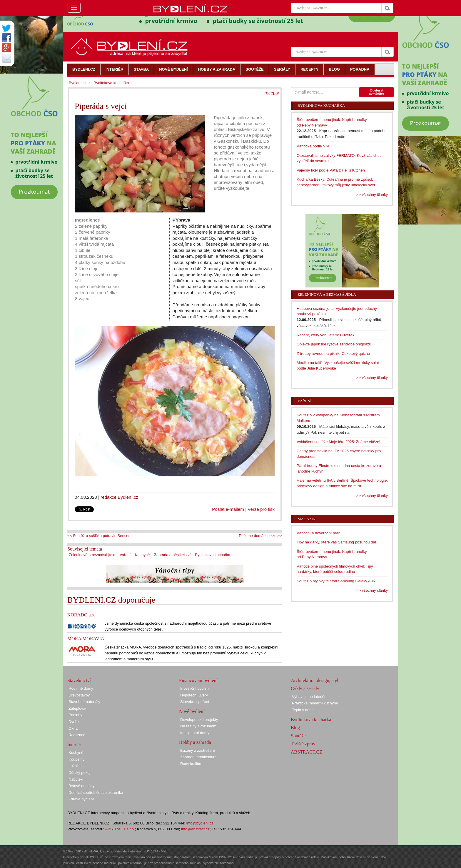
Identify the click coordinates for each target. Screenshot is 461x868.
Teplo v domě (303, 710)
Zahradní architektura (198, 757)
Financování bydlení (198, 680)
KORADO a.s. (81, 615)
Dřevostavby (79, 695)
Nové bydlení (192, 711)
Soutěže (298, 736)
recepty (272, 93)
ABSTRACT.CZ (307, 752)
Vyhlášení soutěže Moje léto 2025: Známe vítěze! (338, 442)
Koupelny (76, 759)
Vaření (125, 555)
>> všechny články (372, 195)
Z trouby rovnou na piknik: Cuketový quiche (333, 354)
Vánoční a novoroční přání (319, 533)
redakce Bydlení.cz (119, 497)
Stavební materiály (84, 702)
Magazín (307, 519)
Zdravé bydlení (81, 799)
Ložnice (75, 766)
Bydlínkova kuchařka (213, 555)
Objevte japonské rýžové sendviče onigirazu (334, 344)
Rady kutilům (191, 764)
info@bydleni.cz (200, 823)
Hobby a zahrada (195, 742)
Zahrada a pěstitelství (172, 555)
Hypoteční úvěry (194, 695)
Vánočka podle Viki (313, 146)
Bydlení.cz (78, 83)
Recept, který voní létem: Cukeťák (325, 335)
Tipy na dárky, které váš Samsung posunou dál (336, 542)
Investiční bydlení (195, 688)
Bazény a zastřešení (198, 750)
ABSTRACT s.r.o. (120, 829)
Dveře (74, 722)
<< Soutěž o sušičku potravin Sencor (98, 536)
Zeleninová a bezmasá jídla (92, 555)
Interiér (74, 745)
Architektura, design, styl (315, 680)
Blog (295, 728)
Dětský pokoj (79, 773)
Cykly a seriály (305, 688)
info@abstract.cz (195, 829)
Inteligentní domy (195, 733)
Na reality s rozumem (198, 726)
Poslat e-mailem (228, 509)
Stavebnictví (79, 680)
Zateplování (78, 708)
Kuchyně (142, 555)
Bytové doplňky (81, 786)
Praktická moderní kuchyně (315, 703)
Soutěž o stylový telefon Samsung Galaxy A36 (336, 581)
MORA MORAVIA (86, 639)
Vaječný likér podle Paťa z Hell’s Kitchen (331, 170)
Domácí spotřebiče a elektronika (96, 793)
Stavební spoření (195, 702)
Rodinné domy (81, 688)
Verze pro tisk (261, 509)
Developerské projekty (199, 720)
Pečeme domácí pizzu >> (260, 536)
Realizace (77, 735)
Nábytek (76, 779)
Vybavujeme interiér (309, 697)
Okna (73, 728)
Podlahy (75, 715)
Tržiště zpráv (303, 744)
